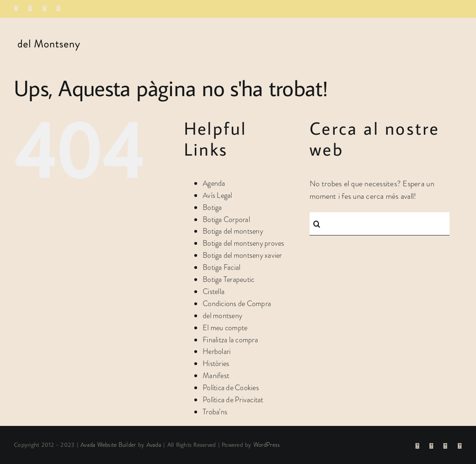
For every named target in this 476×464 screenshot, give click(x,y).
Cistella (214, 291)
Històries (216, 363)
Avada (154, 445)
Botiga (212, 207)
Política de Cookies (231, 388)
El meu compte (225, 328)
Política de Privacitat (233, 400)
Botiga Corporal (226, 219)
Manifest (216, 376)
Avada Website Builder (108, 445)
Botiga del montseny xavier (242, 255)
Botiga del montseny (233, 231)
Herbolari (217, 351)
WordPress (267, 445)
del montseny (222, 316)
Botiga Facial (221, 267)
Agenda (214, 183)
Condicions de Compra (237, 304)
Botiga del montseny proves (244, 243)
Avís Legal (218, 195)
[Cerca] (317, 224)
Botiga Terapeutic (228, 279)
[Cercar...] (380, 224)
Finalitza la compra (230, 340)
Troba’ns (215, 412)
